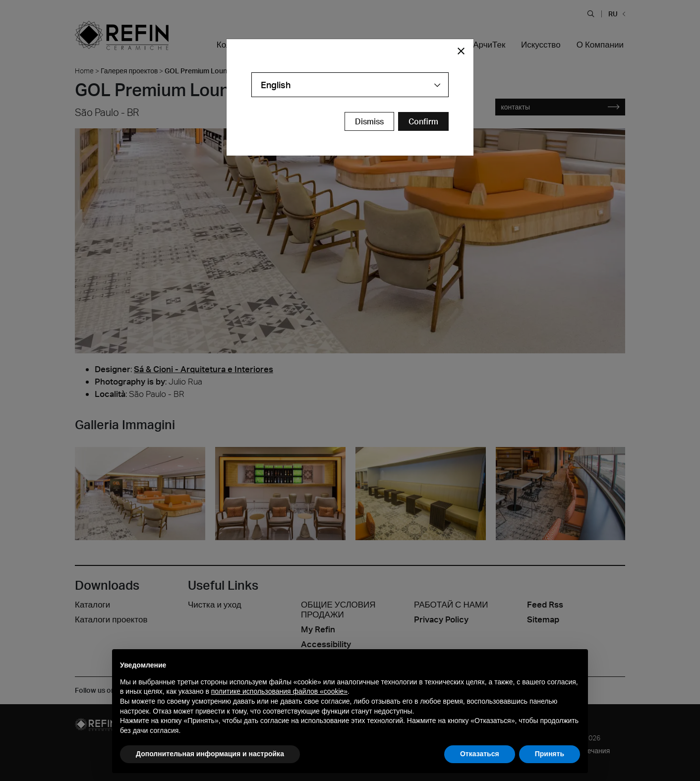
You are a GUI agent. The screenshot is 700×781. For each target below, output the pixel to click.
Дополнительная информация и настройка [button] (210, 754)
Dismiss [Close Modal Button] (369, 121)
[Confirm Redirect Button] (423, 121)
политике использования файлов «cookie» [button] (279, 691)
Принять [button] (550, 754)
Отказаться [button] (480, 754)
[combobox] (350, 85)
